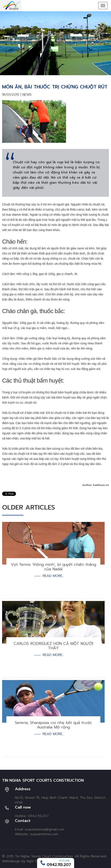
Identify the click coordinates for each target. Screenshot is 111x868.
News (27, 95)
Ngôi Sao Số (36, 861)
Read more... (53, 576)
